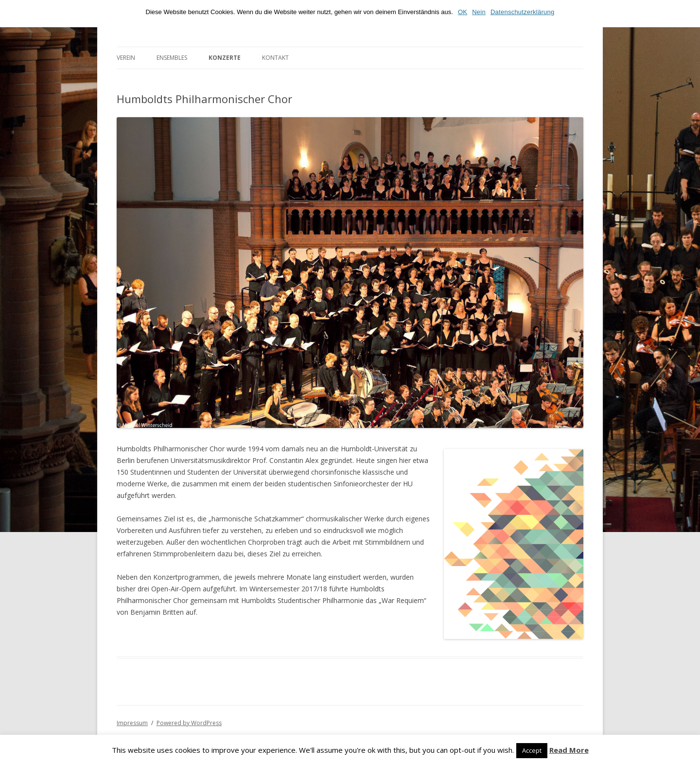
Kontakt (275, 58)
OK (463, 12)
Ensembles (172, 58)
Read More (569, 750)
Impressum (132, 723)
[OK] (688, 14)
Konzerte (225, 58)
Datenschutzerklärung (522, 12)
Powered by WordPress (189, 723)
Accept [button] (532, 750)
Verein (126, 58)
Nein (479, 12)
